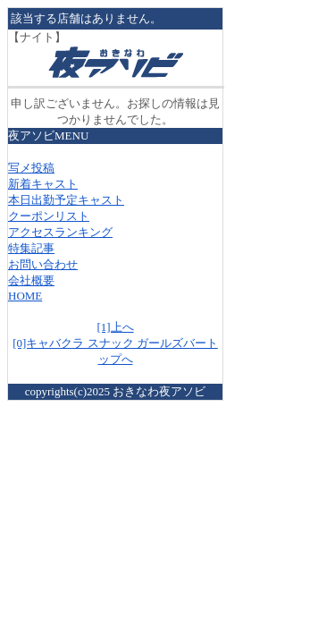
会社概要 (31, 280)
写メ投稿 (31, 168)
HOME (25, 296)
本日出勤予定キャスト (66, 200)
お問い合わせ (43, 264)
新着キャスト (43, 184)
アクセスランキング (60, 232)
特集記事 (31, 248)
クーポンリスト (49, 216)
